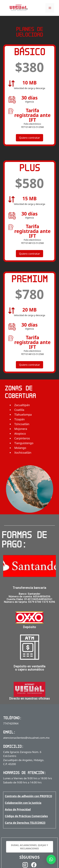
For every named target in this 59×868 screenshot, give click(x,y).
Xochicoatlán (23, 453)
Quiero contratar (29, 138)
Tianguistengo (24, 443)
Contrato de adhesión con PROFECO (28, 796)
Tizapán (20, 419)
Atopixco (20, 434)
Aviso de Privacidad (18, 809)
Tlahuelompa (23, 415)
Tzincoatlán (22, 424)
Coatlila (19, 410)
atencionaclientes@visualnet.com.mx (26, 738)
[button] (51, 859)
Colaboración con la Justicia (23, 803)
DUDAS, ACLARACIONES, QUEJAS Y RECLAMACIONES (29, 847)
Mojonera (21, 429)
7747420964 (11, 723)
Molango (20, 448)
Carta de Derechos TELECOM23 (25, 823)
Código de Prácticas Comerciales (26, 816)
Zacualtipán (22, 405)
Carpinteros (22, 438)
